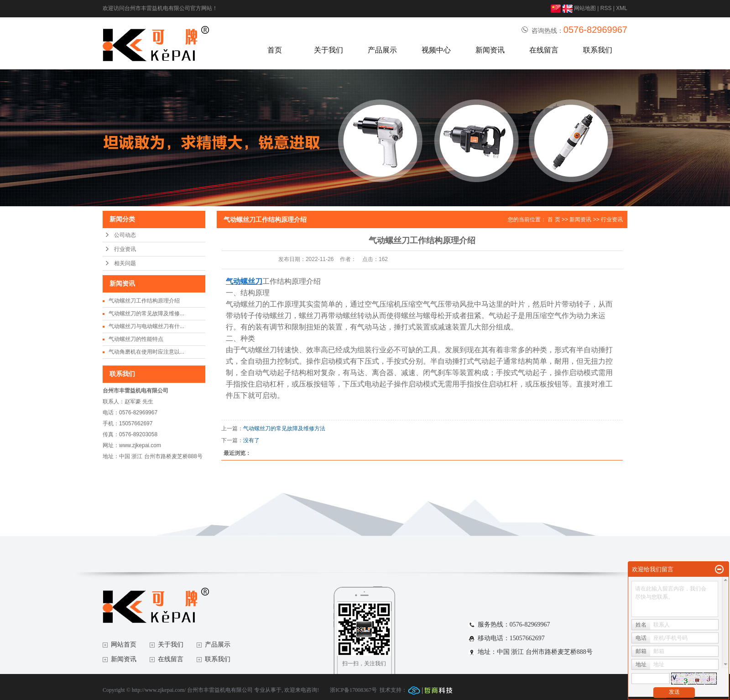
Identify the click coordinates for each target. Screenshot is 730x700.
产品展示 (382, 50)
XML (622, 8)
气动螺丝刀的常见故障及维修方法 (284, 428)
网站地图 (585, 8)
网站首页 (124, 645)
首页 (275, 50)
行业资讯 (125, 249)
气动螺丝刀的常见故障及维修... (146, 313)
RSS (606, 8)
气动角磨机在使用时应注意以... (146, 352)
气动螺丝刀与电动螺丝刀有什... (146, 326)
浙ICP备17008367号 (353, 690)
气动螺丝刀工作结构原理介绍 (144, 301)
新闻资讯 (490, 50)
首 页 (554, 219)
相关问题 (125, 263)
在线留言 (544, 50)
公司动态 (125, 235)
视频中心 (436, 50)
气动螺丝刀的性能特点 (136, 339)
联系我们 (598, 50)
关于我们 (328, 50)
